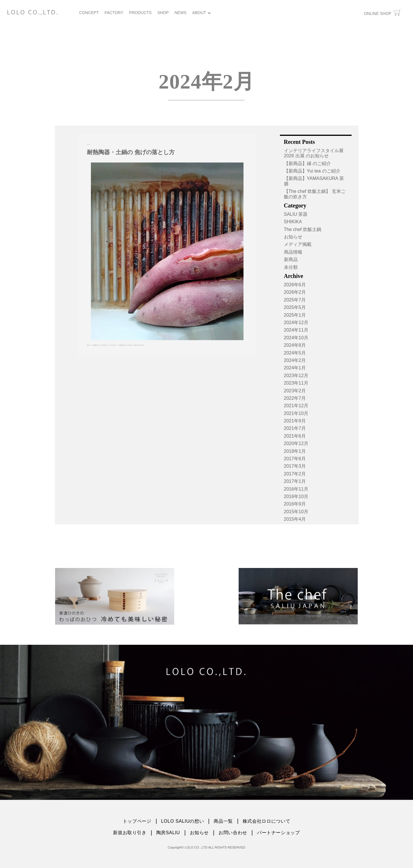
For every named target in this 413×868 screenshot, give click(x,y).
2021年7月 (295, 428)
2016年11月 (296, 489)
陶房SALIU (168, 833)
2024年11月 (296, 330)
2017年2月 (295, 474)
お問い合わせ (233, 833)
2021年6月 (295, 436)
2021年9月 (295, 421)
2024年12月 (296, 323)
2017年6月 (295, 459)
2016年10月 (296, 496)
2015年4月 (295, 519)
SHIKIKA (293, 222)
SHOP (163, 13)
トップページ (137, 821)
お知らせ (293, 237)
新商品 (291, 259)
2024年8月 (295, 345)
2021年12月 (296, 406)
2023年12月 (296, 376)
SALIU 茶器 (296, 214)
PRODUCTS (140, 13)
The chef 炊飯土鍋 (303, 229)
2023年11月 (296, 383)
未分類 (291, 267)
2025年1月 (295, 315)
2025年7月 (295, 300)
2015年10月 (296, 512)
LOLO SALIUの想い (183, 821)
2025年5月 (295, 307)
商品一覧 (223, 821)
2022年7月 (295, 398)
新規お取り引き (130, 833)
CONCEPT (89, 13)
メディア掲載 (298, 244)
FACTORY (114, 13)
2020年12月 (296, 443)
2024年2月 (295, 360)
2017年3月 (295, 466)
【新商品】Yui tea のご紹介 (312, 171)
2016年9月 (295, 504)
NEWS (180, 13)
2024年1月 (295, 368)
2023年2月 (295, 391)
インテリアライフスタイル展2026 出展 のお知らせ (314, 153)
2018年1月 (295, 451)
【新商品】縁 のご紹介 (307, 163)
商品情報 (293, 252)
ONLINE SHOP (382, 13)
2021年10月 (296, 413)
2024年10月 (296, 338)
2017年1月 (295, 481)
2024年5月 (295, 353)
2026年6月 (295, 285)
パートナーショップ (278, 833)
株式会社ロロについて (266, 821)
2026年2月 (295, 292)
